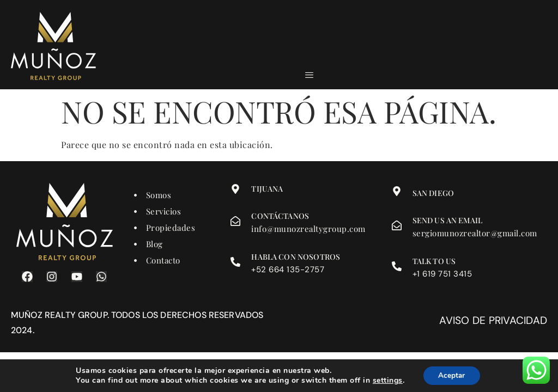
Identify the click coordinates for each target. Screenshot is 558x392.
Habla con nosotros (296, 257)
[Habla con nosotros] (235, 262)
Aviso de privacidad (493, 320)
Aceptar (452, 375)
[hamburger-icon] (309, 75)
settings (386, 380)
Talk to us (434, 261)
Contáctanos (280, 216)
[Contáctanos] (235, 221)
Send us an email (447, 220)
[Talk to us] (397, 266)
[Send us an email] (397, 225)
